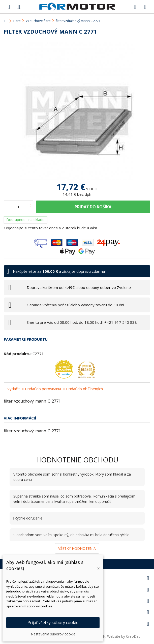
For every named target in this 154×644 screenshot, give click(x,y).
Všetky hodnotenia (77, 548)
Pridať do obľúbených (84, 389)
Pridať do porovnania (43, 389)
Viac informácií (20, 418)
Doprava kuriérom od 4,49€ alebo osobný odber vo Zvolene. (79, 287)
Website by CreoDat (124, 636)
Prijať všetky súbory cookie (53, 623)
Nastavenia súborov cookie (53, 634)
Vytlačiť (13, 389)
